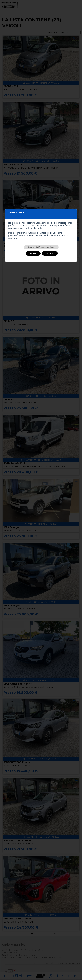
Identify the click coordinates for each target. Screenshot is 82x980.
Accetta (50, 253)
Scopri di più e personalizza (41, 247)
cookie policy (37, 228)
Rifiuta (33, 253)
